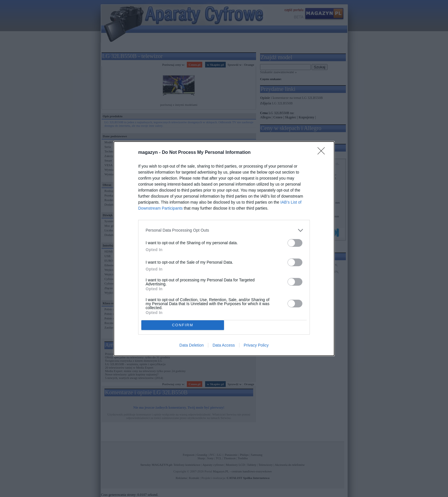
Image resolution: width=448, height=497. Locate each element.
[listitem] (224, 230)
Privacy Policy (256, 345)
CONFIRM (183, 325)
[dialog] (224, 249)
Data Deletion (192, 345)
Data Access (224, 345)
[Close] (323, 153)
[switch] (295, 243)
